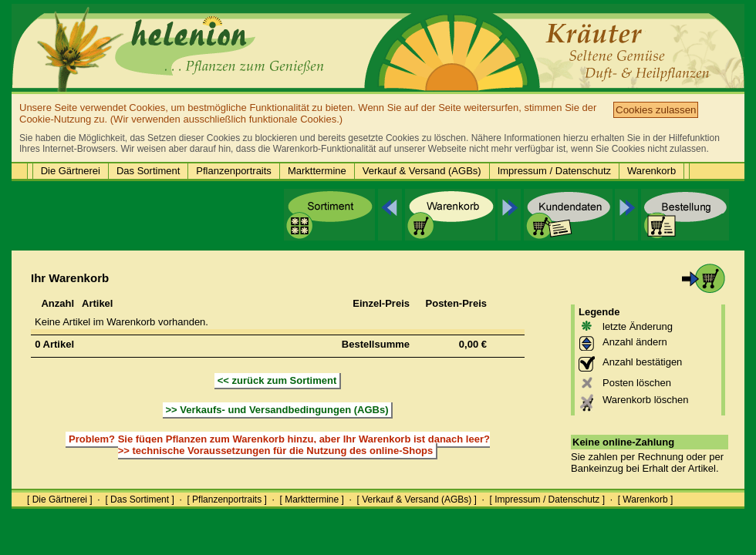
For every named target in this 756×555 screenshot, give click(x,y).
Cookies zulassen (656, 110)
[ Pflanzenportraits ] (226, 499)
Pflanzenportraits (234, 171)
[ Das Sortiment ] (139, 499)
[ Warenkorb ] (646, 499)
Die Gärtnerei (71, 171)
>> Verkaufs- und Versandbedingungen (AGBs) (277, 410)
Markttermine (317, 171)
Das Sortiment (148, 171)
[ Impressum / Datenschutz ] (547, 499)
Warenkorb (651, 171)
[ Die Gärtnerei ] (60, 499)
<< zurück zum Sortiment (277, 380)
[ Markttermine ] (311, 499)
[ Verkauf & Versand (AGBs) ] (417, 499)
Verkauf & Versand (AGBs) (422, 171)
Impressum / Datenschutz (554, 171)
